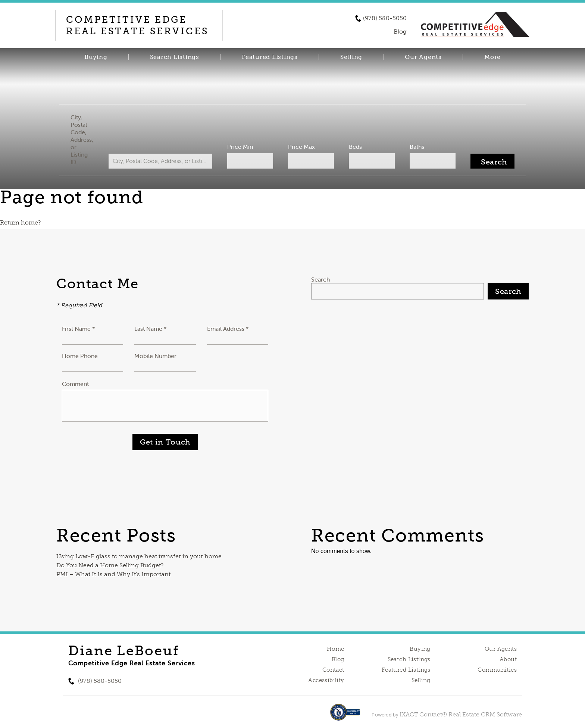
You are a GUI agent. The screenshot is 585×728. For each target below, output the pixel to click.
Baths (417, 147)
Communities (497, 670)
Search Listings (175, 57)
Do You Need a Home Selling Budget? (110, 565)
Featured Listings (270, 57)
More (492, 57)
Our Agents (423, 57)
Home (336, 649)
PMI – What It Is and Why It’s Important (113, 574)
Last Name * (151, 329)
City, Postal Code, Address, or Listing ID (82, 139)
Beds (355, 147)
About (508, 659)
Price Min (240, 147)
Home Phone (80, 356)
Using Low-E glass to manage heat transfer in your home (139, 556)
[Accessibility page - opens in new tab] (345, 716)
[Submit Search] (492, 161)
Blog (338, 659)
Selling (351, 57)
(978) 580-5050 (385, 18)
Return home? (20, 222)
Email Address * (228, 329)
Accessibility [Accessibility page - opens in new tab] (326, 680)
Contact (333, 670)
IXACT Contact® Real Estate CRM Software (461, 714)
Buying (96, 57)
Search (320, 279)
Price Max (301, 147)
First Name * (79, 329)
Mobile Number (155, 356)
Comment (75, 384)
